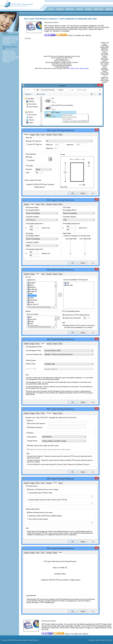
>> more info (6, 44)
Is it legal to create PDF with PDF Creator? (100, 640)
